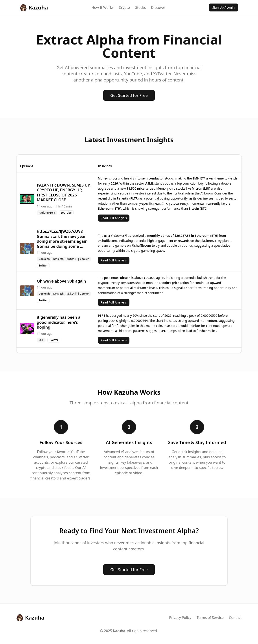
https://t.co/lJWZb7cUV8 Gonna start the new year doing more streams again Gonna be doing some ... (62, 239)
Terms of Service (210, 618)
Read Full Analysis (114, 218)
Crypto (124, 7)
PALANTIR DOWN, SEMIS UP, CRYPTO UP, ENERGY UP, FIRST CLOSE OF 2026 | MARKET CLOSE (64, 192)
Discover (158, 7)
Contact (235, 618)
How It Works (103, 7)
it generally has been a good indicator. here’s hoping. (59, 322)
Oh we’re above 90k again (61, 281)
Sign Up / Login (223, 7)
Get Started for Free (129, 95)
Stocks (140, 7)
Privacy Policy (180, 618)
